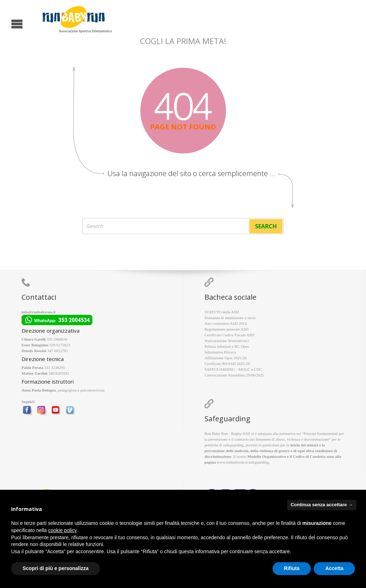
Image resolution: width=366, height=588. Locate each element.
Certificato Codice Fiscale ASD (229, 335)
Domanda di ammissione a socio (230, 318)
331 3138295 (55, 367)
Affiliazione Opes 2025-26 (226, 358)
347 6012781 (58, 351)
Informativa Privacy (220, 352)
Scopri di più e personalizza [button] (56, 568)
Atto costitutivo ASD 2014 (226, 323)
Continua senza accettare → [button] (322, 505)
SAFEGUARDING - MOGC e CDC (233, 369)
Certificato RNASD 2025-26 (227, 364)
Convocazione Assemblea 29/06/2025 (234, 375)
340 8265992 (59, 373)
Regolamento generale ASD (227, 329)
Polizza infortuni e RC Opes (227, 346)
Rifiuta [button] (292, 568)
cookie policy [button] (62, 530)
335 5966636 (57, 339)
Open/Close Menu (6, 23)
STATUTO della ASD (222, 312)
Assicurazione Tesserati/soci (227, 341)
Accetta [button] (334, 568)
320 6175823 (60, 345)
